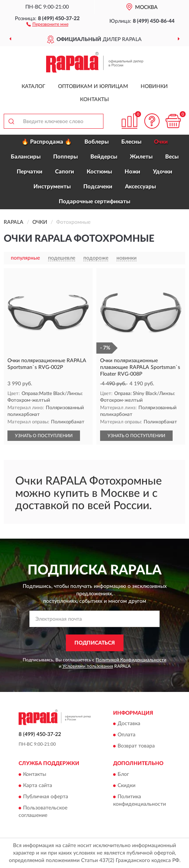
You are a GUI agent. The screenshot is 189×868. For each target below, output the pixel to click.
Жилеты (141, 157)
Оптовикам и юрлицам (93, 87)
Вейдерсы (104, 157)
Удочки (163, 172)
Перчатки (30, 172)
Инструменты (52, 187)
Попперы (65, 157)
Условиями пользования (88, 666)
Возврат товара (136, 746)
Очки (161, 142)
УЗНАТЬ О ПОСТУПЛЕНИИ (44, 436)
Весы (172, 157)
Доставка (129, 724)
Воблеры (97, 142)
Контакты (94, 100)
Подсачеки (98, 187)
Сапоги (65, 172)
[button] (47, 24)
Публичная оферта (46, 797)
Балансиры (26, 157)
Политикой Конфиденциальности (131, 660)
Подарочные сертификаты (94, 202)
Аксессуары (140, 187)
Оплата (126, 735)
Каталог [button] (33, 87)
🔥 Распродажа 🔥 (47, 142)
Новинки (154, 87)
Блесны (131, 142)
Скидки (126, 786)
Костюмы (99, 172)
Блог (123, 774)
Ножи (132, 172)
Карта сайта (38, 786)
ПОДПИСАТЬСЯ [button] (95, 643)
